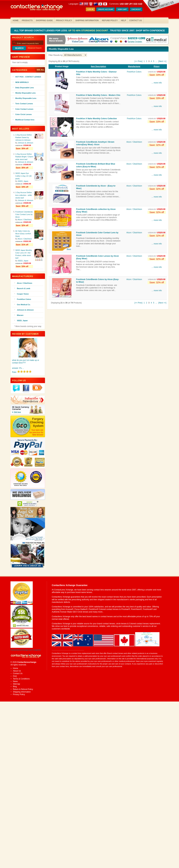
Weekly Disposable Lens (25, 93)
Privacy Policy (64, 20)
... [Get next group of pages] (156, 61)
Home (16, 20)
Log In (90, 10)
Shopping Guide (44, 20)
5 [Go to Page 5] (154, 61)
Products (27, 20)
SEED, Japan (23, 181)
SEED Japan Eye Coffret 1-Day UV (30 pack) (23, 176)
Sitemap (16, 684)
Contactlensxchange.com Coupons (25, 650)
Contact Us (136, 20)
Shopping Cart (122, 10)
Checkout (136, 10)
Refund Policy (110, 20)
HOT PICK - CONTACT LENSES (28, 77)
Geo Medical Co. (24, 305)
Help (124, 20)
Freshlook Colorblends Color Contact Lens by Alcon (24, 214)
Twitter (16, 388)
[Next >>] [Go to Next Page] (162, 61)
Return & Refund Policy (23, 689)
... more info (157, 83)
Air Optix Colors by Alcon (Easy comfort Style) (23, 234)
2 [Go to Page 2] (147, 61)
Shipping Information (87, 20)
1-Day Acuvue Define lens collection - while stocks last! (24, 195)
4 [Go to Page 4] (151, 61)
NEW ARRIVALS (22, 82)
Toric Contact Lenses (24, 104)
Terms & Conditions (21, 679)
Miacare (20, 315)
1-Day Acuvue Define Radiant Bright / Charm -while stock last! (25, 157)
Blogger (37, 388)
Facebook (26, 388)
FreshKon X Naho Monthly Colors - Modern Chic (98, 95)
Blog (15, 687)
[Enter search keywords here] (28, 43)
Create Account (105, 10)
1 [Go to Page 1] (144, 61)
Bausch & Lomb (24, 288)
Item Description (98, 66)
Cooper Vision (23, 294)
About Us (17, 671)
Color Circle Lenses (23, 114)
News (15, 681)
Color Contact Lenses (24, 109)
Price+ (157, 66)
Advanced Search (35, 48)
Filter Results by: (56, 55)
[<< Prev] (138, 61)
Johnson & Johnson (26, 143)
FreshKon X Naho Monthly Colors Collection (97, 119)
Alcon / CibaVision (134, 142)
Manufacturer (134, 66)
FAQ (15, 676)
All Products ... (39, 70)
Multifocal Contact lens (25, 120)
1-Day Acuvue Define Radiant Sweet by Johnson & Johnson (23, 137)
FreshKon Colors (134, 72)
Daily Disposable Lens (25, 88)
